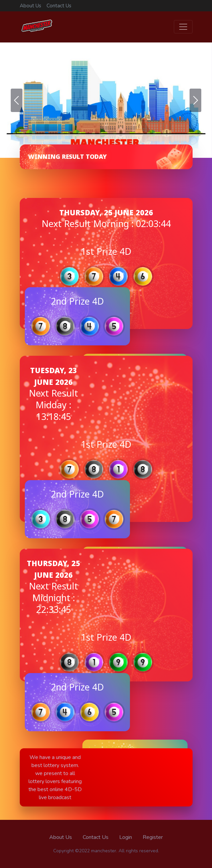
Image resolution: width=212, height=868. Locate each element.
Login (126, 837)
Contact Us (59, 6)
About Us (30, 6)
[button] (17, 100)
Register (153, 837)
